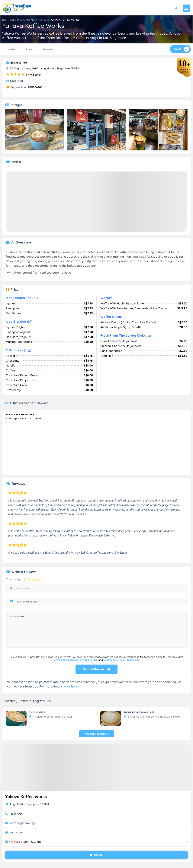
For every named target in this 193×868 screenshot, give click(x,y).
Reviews (48, 49)
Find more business (97, 734)
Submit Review (96, 669)
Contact (97, 855)
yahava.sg (16, 832)
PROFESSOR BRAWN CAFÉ (139, 712)
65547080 (17, 814)
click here (71, 686)
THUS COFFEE (37, 712)
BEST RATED (9, 20)
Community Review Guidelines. (122, 660)
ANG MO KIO (27, 20)
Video (11, 49)
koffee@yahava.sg (22, 823)
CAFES (43, 20)
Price (29, 49)
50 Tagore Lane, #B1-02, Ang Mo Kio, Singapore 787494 (43, 68)
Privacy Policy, (89, 660)
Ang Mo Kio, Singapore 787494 (27, 804)
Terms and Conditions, (67, 660)
